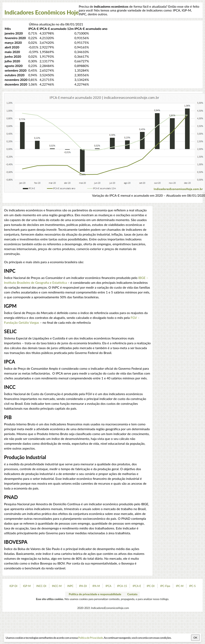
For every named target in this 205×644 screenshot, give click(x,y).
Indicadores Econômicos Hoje (42, 12)
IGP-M (27, 586)
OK (195, 638)
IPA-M (96, 586)
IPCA (108, 586)
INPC (70, 586)
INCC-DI (41, 586)
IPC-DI (151, 586)
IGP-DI (13, 586)
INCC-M (57, 586)
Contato (132, 594)
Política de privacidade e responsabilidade (95, 594)
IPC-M (180, 586)
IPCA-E (137, 586)
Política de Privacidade (91, 638)
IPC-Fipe (165, 586)
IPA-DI (83, 586)
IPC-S (192, 586)
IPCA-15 (122, 586)
